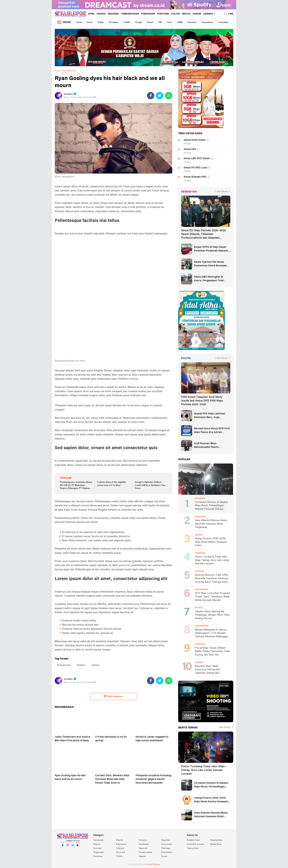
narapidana (207, 22)
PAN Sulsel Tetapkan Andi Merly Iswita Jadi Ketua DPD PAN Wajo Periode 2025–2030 (202, 401)
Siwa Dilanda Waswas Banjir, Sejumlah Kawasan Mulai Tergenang (211, 524)
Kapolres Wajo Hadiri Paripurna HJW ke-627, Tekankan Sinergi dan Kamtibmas (208, 670)
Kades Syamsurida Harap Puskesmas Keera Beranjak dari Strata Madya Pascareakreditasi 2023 (210, 264)
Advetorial (98, 840)
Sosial (150, 22)
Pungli (138, 22)
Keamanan (121, 844)
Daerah (101, 14)
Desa (79, 22)
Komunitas (167, 844)
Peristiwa (163, 14)
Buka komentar (113, 696)
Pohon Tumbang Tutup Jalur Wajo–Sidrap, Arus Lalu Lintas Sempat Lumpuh (212, 560)
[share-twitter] (160, 96)
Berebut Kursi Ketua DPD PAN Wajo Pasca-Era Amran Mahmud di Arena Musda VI (212, 431)
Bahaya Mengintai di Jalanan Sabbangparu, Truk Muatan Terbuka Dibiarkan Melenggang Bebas (213, 633)
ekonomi (192, 22)
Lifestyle (95, 665)
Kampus (143, 840)
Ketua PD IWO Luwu (196, 168)
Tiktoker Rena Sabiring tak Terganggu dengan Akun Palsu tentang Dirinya (212, 615)
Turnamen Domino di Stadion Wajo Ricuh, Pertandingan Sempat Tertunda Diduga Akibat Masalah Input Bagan (211, 506)
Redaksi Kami (193, 840)
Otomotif (120, 852)
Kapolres (166, 840)
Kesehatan (144, 844)
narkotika (223, 22)
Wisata (186, 14)
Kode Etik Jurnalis (195, 844)
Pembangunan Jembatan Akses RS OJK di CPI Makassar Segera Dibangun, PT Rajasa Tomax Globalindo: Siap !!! (76, 486)
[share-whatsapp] (169, 96)
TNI (160, 22)
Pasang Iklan (216, 840)
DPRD (91, 14)
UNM (180, 22)
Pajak (101, 22)
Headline (81, 665)
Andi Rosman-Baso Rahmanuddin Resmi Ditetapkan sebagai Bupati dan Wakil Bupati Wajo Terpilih (212, 446)
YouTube (78, 847)
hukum (197, 14)
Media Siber (216, 844)
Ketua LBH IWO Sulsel (197, 159)
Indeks (64, 22)
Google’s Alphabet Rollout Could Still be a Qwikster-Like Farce (150, 485)
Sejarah (142, 856)
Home (58, 71)
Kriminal (97, 848)
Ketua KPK (190, 149)
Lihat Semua (222, 192)
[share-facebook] (151, 96)
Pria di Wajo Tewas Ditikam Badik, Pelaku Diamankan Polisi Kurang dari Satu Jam (213, 651)
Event (90, 22)
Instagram (68, 847)
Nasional (114, 14)
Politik (175, 14)
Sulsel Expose (153, 865)
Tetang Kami (193, 848)
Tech (169, 22)
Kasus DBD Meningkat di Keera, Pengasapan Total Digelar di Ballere (209, 279)
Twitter (73, 847)
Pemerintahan (130, 14)
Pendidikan (148, 14)
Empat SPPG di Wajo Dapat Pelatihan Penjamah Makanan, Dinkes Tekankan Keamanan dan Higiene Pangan (212, 249)
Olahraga (166, 848)
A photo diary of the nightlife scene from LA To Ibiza (112, 484)
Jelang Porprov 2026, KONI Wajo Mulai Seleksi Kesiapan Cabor (211, 542)
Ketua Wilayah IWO (195, 177)
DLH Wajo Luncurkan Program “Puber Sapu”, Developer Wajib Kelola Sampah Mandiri (212, 597)
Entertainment (64, 665)
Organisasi (99, 852)
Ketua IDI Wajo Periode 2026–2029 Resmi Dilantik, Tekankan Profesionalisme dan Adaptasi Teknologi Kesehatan (204, 234)
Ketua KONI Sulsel (195, 140)
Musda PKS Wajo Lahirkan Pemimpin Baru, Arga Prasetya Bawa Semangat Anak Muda (210, 416)
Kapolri (97, 844)
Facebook (63, 847)
